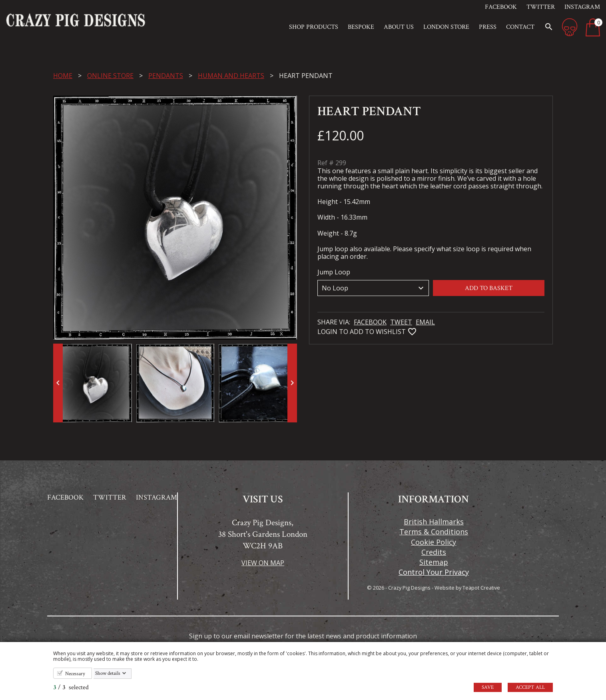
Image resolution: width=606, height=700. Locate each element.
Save (488, 687)
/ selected (71, 687)
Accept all (530, 687)
